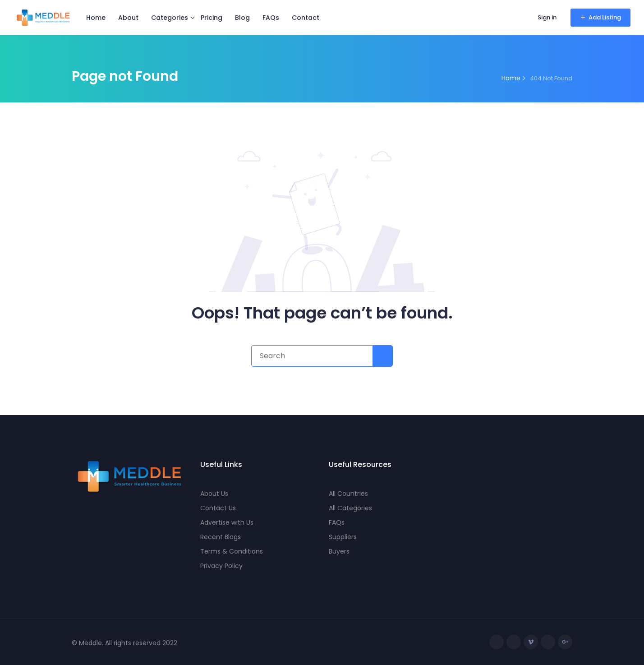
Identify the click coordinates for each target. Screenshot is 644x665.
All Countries (348, 494)
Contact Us (218, 508)
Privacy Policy (221, 566)
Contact (306, 18)
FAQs (271, 18)
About (128, 18)
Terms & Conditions (232, 551)
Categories (170, 18)
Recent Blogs (221, 537)
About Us (214, 494)
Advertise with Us (227, 522)
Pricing (212, 18)
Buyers (339, 551)
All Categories (350, 508)
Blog (242, 18)
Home (96, 18)
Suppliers (343, 537)
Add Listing (600, 17)
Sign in (547, 17)
